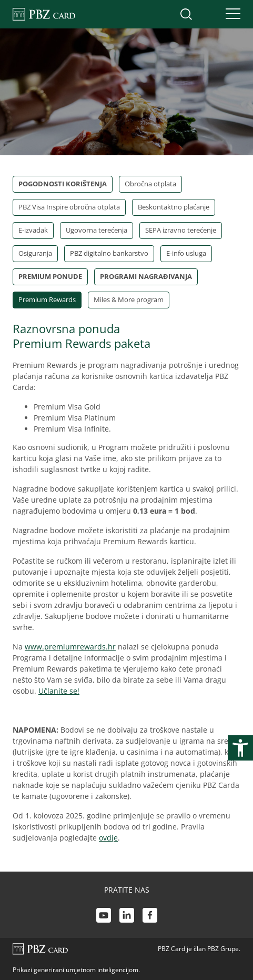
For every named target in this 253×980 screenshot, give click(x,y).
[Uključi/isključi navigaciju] (230, 14)
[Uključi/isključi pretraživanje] (186, 14)
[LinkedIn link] (127, 917)
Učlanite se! (59, 691)
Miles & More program (129, 299)
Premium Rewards (47, 299)
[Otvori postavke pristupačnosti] (240, 748)
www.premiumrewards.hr (70, 647)
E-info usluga (186, 253)
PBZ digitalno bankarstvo (109, 253)
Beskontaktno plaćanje (174, 207)
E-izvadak (33, 230)
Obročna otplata (150, 184)
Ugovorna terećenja (97, 230)
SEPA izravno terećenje (181, 230)
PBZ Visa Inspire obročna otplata (69, 207)
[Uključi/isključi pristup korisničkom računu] (208, 14)
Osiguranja (35, 253)
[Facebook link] (150, 917)
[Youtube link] (104, 917)
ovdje (108, 838)
